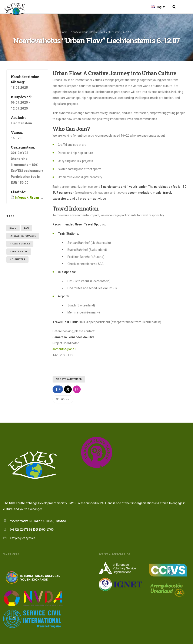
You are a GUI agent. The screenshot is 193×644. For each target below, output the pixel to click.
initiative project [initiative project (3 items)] (23, 223)
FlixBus (112, 276)
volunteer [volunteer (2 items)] (17, 247)
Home (64, 26)
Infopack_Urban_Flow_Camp (36, 185)
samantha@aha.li (64, 336)
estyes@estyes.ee (23, 525)
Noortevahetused (69, 367)
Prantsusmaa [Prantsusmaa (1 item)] (20, 231)
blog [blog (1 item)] (13, 215)
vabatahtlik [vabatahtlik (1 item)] (19, 239)
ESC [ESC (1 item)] (27, 215)
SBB (101, 251)
